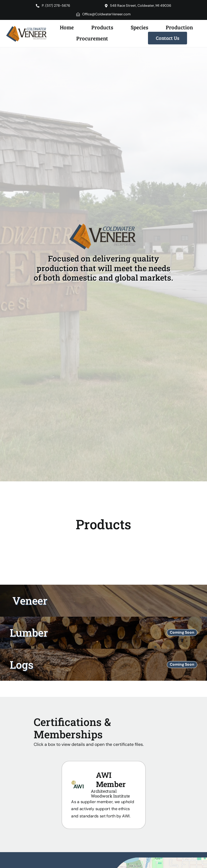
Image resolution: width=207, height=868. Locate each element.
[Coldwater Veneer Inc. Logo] (27, 26)
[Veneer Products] (103, 601)
